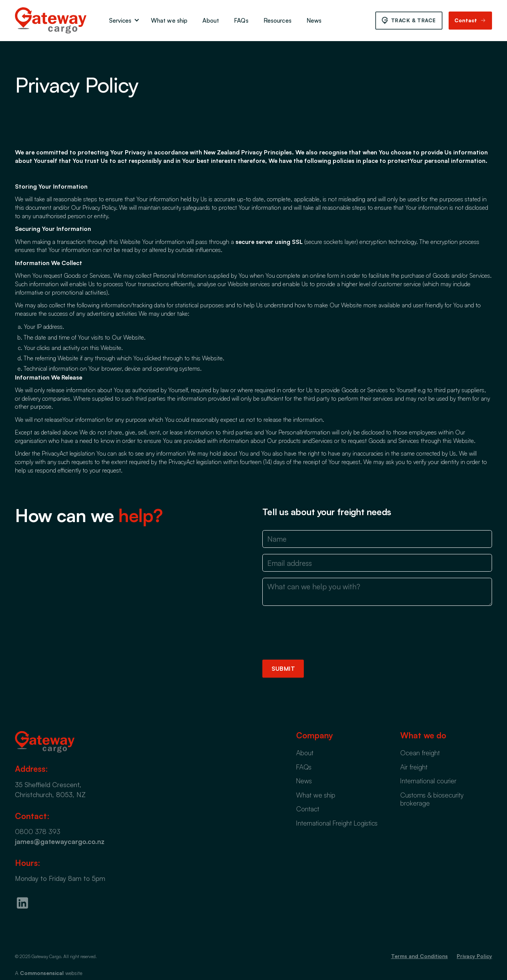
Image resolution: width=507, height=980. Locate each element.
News (314, 20)
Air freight (414, 767)
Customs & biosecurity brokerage (432, 799)
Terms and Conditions (419, 956)
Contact (308, 809)
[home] (51, 20)
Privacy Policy (474, 956)
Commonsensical (42, 973)
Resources (278, 20)
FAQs (241, 20)
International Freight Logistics (337, 823)
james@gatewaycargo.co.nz (60, 841)
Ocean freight (420, 753)
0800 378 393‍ (38, 831)
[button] (122, 21)
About (211, 20)
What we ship (169, 20)
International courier (428, 781)
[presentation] (321, 633)
